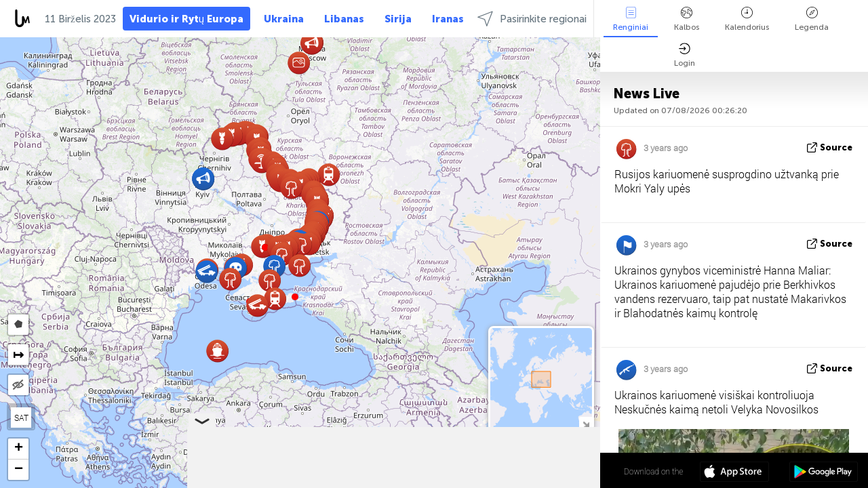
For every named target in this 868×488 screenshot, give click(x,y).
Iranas (448, 19)
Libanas (344, 19)
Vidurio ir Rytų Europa (186, 19)
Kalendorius (747, 19)
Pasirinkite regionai (532, 19)
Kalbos (687, 19)
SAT (21, 418)
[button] (295, 297)
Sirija (398, 19)
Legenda (812, 19)
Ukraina (284, 19)
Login (685, 55)
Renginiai (631, 19)
